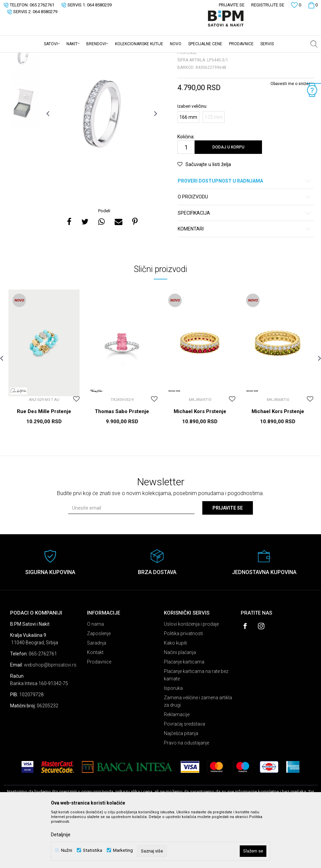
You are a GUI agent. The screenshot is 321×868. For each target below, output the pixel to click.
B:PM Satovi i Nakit (21, 57)
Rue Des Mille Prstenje (44, 464)
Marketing (123, 850)
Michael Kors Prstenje (200, 464)
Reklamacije (177, 767)
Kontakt (95, 705)
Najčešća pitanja (181, 786)
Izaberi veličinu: (192, 159)
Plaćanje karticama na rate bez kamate (196, 728)
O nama (95, 677)
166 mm (188, 170)
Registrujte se (268, 5)
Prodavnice (99, 714)
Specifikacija (245, 266)
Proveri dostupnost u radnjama (245, 234)
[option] (23, 107)
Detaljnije (61, 835)
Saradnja (97, 696)
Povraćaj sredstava (184, 777)
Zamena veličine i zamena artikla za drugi (198, 754)
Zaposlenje (99, 686)
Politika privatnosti (183, 686)
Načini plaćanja (180, 705)
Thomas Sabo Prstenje (122, 464)
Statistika (93, 850)
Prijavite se (228, 561)
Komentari (245, 282)
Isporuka (173, 741)
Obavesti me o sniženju (292, 136)
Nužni (67, 850)
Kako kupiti (176, 696)
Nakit (70, 57)
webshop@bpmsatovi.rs (50, 717)
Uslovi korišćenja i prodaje (191, 677)
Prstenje (87, 57)
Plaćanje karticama (184, 714)
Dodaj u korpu (228, 200)
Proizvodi (51, 57)
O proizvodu (245, 250)
